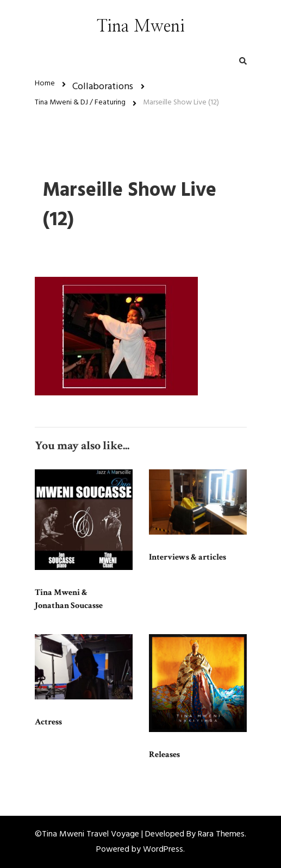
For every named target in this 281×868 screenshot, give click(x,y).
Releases (164, 755)
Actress (48, 722)
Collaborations (103, 87)
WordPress (163, 850)
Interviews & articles (188, 557)
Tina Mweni (141, 27)
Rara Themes (221, 834)
